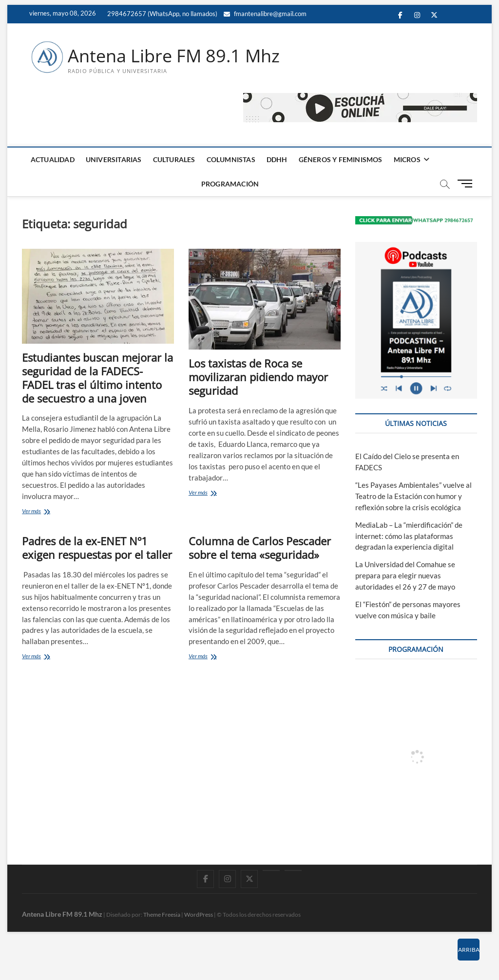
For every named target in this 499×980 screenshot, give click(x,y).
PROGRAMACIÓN (230, 184)
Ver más (45, 512)
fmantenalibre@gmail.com (265, 14)
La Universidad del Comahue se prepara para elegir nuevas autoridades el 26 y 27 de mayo (405, 575)
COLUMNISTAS (231, 159)
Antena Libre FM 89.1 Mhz (174, 56)
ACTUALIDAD (53, 159)
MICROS (407, 159)
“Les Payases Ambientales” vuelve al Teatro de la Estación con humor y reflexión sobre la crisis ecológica (413, 496)
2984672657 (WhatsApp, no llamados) (162, 14)
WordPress (199, 915)
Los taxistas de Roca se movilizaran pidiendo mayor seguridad (258, 377)
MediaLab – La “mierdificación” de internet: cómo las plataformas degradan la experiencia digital (409, 536)
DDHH (277, 159)
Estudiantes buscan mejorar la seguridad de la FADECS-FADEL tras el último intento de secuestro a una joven (97, 378)
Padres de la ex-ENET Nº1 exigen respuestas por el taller (97, 548)
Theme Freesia (162, 915)
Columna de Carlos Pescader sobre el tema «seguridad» (260, 548)
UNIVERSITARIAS (114, 159)
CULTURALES (174, 159)
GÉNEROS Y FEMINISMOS (341, 159)
